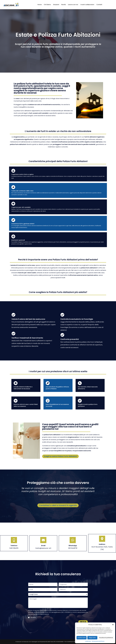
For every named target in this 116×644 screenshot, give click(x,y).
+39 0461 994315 (60, 642)
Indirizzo (102, 544)
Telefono (14, 546)
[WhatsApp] (73, 540)
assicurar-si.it (20, 642)
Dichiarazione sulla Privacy (98, 641)
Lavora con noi (73, 5)
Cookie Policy (88, 641)
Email (43, 546)
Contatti (99, 5)
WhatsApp (73, 546)
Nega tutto (92, 638)
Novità (64, 5)
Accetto (33, 617)
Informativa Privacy (51, 610)
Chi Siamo (47, 5)
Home (40, 5)
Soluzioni (56, 5)
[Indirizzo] (102, 539)
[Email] (43, 540)
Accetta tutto (82, 638)
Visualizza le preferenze (106, 638)
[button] (113, 625)
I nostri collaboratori (87, 5)
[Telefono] (14, 540)
